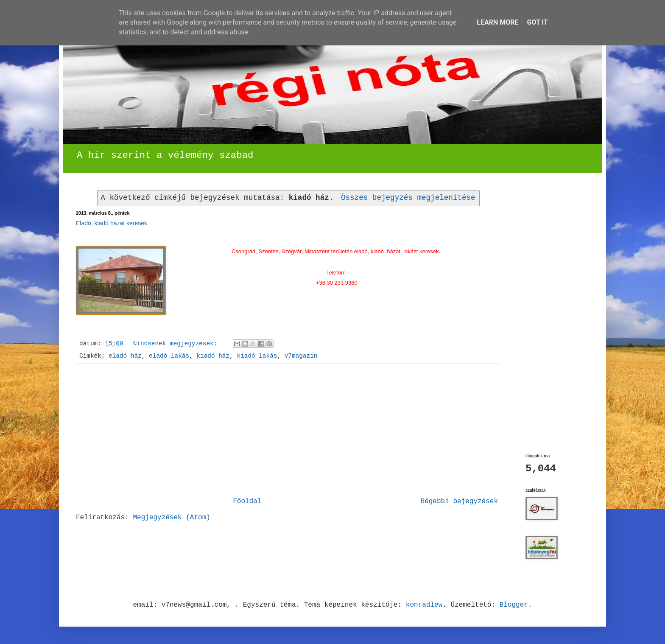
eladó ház (125, 356)
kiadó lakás (257, 356)
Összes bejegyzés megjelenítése (408, 198)
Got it (537, 22)
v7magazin (301, 356)
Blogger (514, 605)
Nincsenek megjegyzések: (177, 344)
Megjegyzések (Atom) (171, 518)
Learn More (497, 22)
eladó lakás (169, 356)
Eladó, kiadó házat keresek (112, 223)
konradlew (424, 605)
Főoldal (247, 501)
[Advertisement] (288, 430)
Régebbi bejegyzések (459, 501)
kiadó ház (213, 356)
